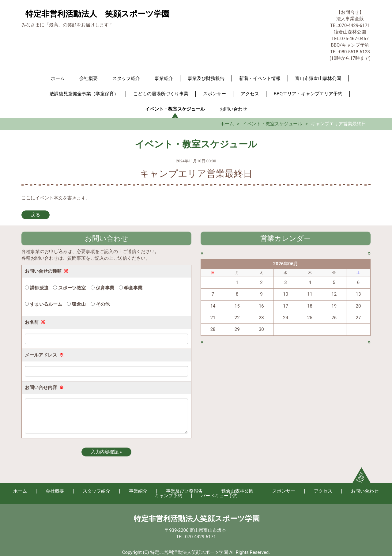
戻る (36, 215)
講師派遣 (37, 288)
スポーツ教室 (69, 288)
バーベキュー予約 (219, 496)
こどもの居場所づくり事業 (161, 94)
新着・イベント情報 (260, 78)
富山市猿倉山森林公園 (318, 78)
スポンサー (215, 94)
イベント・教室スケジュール (175, 109)
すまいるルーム (43, 304)
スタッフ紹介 (126, 78)
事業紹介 (164, 78)
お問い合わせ (233, 109)
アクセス (250, 94)
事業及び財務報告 (206, 78)
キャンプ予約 (168, 496)
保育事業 (102, 288)
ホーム (58, 78)
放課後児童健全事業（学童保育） (84, 94)
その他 (100, 304)
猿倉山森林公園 (237, 491)
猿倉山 (76, 304)
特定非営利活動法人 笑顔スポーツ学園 (98, 14)
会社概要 (89, 78)
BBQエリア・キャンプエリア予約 (308, 94)
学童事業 (131, 288)
